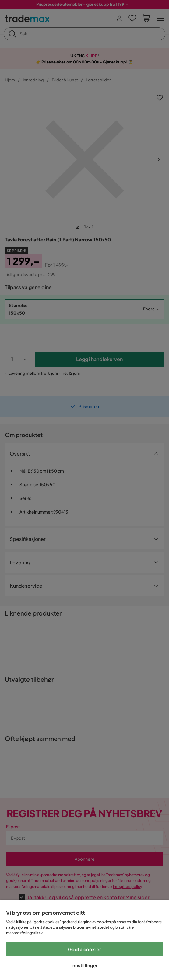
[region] (84, 940)
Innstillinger (85, 965)
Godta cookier (84, 949)
